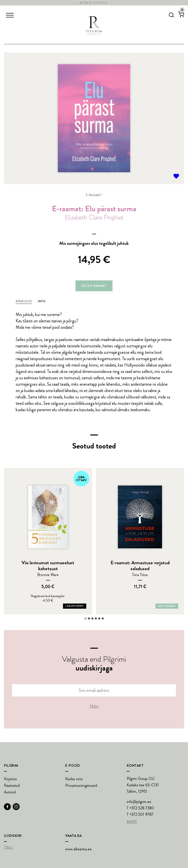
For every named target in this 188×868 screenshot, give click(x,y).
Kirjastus (10, 779)
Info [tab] (42, 301)
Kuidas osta (74, 779)
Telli (94, 706)
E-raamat (94, 195)
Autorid (10, 792)
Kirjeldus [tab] (24, 301)
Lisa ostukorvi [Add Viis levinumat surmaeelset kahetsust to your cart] (75, 606)
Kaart (132, 822)
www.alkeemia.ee (78, 849)
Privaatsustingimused (81, 785)
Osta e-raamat (94, 286)
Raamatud (12, 785)
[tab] (85, 618)
